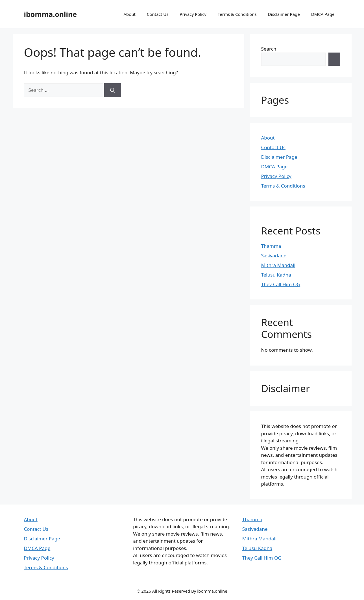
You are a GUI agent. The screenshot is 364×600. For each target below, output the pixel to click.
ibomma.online (51, 14)
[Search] (113, 90)
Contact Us (158, 14)
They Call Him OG (281, 284)
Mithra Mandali (278, 265)
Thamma (271, 246)
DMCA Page (323, 14)
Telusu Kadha (276, 275)
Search (269, 49)
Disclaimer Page (284, 14)
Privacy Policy (193, 14)
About (129, 14)
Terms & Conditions (237, 14)
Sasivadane (274, 256)
